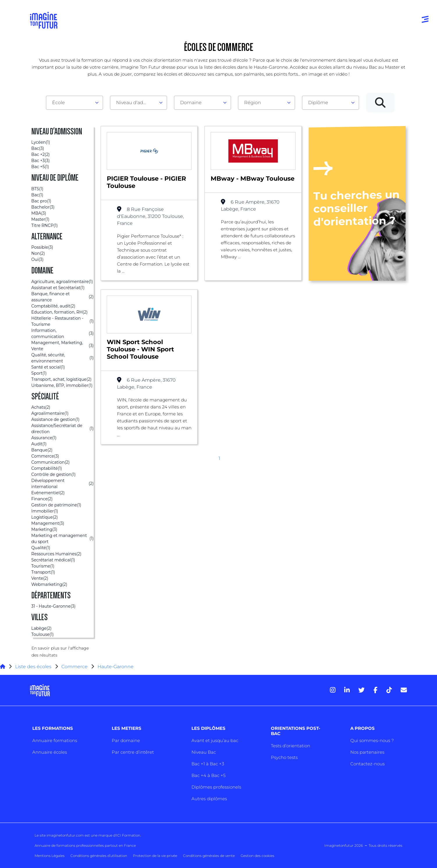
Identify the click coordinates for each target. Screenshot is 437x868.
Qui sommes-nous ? (372, 740)
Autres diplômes (209, 799)
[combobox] (74, 103)
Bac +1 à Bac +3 (208, 764)
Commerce (74, 667)
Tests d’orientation (291, 746)
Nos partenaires (367, 752)
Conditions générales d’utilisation (99, 856)
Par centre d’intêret (133, 752)
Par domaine (126, 740)
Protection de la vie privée (155, 856)
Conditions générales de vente (209, 856)
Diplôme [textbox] (318, 103)
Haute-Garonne (116, 667)
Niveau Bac (204, 752)
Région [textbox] (253, 103)
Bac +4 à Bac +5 (208, 775)
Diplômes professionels (216, 787)
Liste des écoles (33, 667)
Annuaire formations (55, 740)
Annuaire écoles (50, 752)
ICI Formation (128, 835)
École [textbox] (58, 103)
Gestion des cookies (257, 856)
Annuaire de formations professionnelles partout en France (85, 845)
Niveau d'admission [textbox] (136, 103)
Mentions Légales (50, 856)
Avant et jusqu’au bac (215, 740)
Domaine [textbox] (191, 103)
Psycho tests (284, 757)
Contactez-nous (367, 764)
